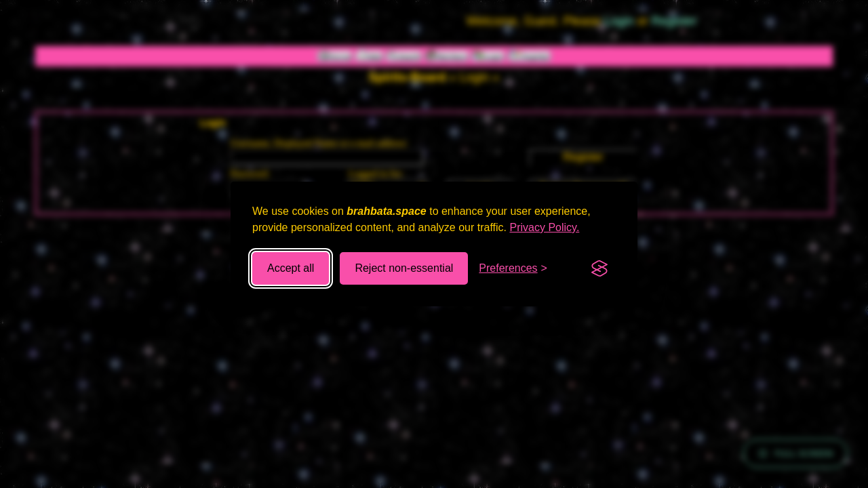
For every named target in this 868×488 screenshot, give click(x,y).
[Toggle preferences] (513, 268)
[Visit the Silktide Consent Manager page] (599, 268)
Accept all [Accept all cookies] (291, 268)
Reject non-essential (404, 268)
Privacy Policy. (545, 227)
